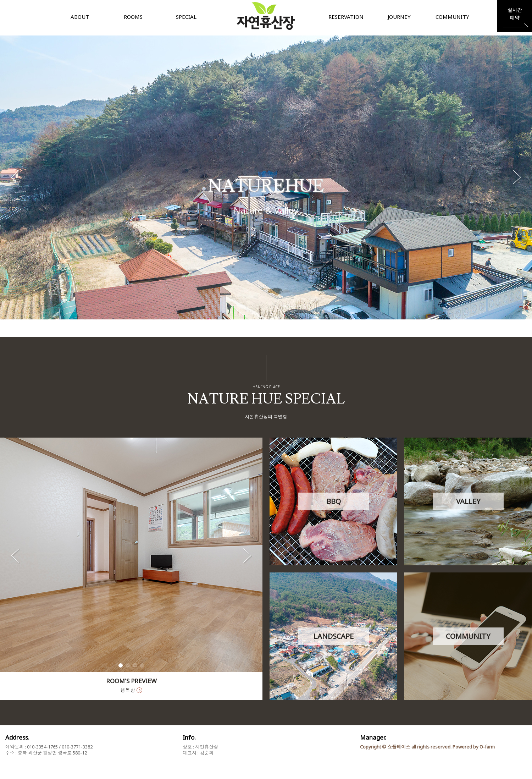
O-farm (487, 747)
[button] (517, 177)
